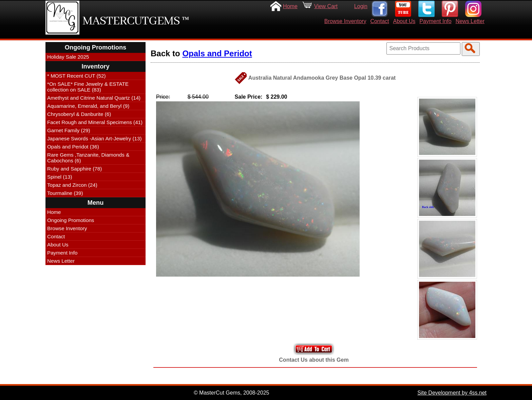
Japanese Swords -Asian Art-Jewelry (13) (94, 138)
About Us (404, 21)
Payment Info (435, 21)
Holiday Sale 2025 (68, 57)
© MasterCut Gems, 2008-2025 (232, 393)
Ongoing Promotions (71, 220)
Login (361, 6)
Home (290, 6)
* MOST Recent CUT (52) (76, 76)
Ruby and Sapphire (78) (74, 169)
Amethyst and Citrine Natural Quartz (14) (94, 98)
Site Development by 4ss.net (452, 393)
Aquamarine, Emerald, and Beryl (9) (88, 106)
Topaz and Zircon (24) (72, 185)
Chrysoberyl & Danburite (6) (79, 114)
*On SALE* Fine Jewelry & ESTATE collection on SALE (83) (88, 87)
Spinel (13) (60, 177)
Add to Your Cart (314, 349)
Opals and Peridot (217, 53)
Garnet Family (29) (69, 130)
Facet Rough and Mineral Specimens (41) (95, 122)
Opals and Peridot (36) (73, 147)
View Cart (326, 6)
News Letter (470, 21)
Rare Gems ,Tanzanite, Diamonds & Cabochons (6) (88, 158)
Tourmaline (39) (65, 193)
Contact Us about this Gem (314, 360)
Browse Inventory (345, 21)
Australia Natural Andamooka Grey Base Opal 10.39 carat (322, 78)
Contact (379, 21)
